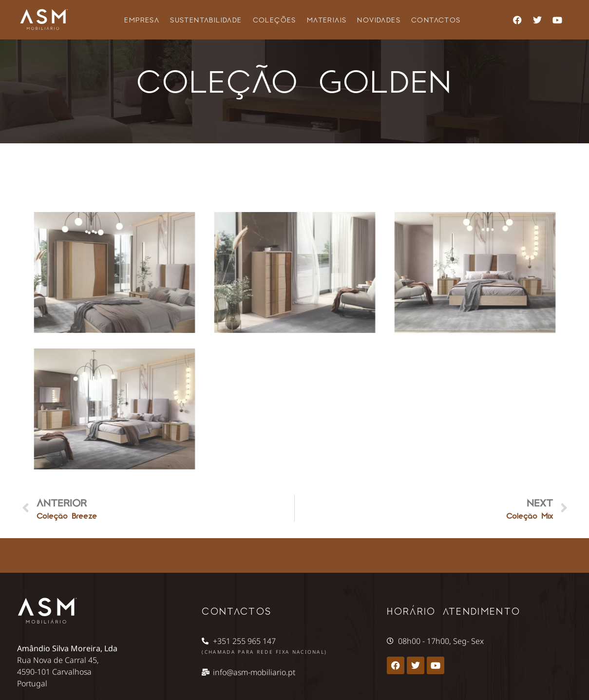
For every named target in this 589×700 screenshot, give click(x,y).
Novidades (379, 20)
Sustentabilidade (206, 20)
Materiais (327, 20)
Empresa (142, 20)
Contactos (436, 20)
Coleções (275, 20)
